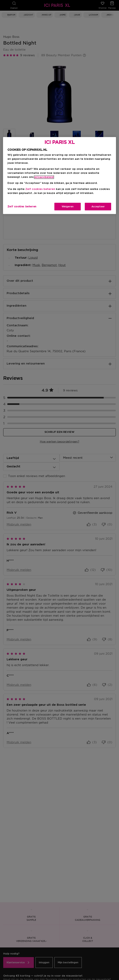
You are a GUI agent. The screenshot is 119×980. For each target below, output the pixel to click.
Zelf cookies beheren (40, 189)
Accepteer (98, 207)
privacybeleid (44, 177)
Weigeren (68, 207)
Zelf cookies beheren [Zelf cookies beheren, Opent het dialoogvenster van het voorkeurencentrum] (22, 207)
